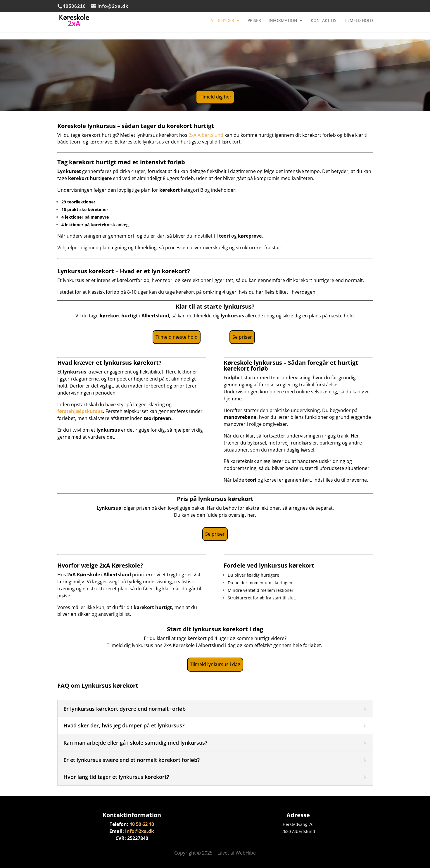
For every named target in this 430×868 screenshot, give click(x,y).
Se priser (242, 337)
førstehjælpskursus (80, 411)
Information (283, 21)
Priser (254, 21)
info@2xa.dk (140, 831)
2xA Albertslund (206, 135)
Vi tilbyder (223, 21)
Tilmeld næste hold (177, 337)
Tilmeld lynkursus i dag (215, 664)
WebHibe (246, 853)
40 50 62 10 (142, 824)
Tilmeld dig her (215, 97)
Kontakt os (324, 21)
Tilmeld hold (359, 21)
